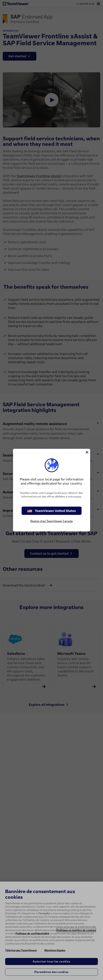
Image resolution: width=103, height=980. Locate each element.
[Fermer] (87, 452)
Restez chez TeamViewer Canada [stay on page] (51, 521)
